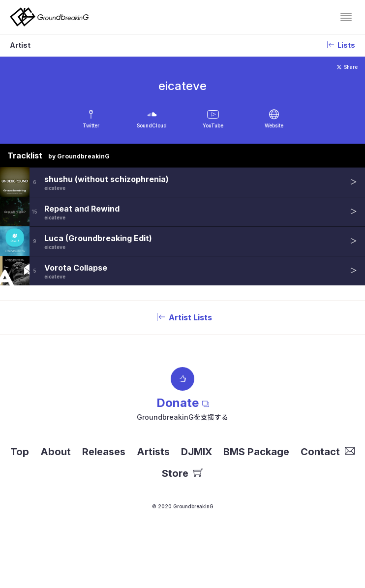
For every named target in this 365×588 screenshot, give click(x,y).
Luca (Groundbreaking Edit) (98, 238)
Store (182, 473)
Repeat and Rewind (82, 209)
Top (20, 452)
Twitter (91, 125)
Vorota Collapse (76, 268)
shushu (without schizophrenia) (106, 179)
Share (347, 67)
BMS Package (256, 452)
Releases (104, 452)
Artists (153, 452)
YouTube (213, 125)
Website (274, 125)
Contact (328, 452)
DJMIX (197, 452)
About (56, 452)
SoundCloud (152, 125)
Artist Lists (182, 317)
